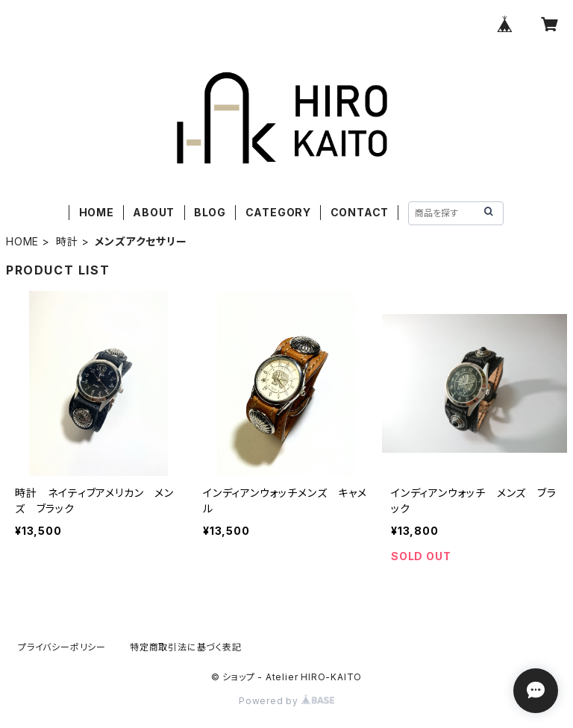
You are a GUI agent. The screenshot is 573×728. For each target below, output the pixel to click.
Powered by (286, 701)
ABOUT (154, 212)
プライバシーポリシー (62, 647)
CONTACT (360, 212)
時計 (67, 241)
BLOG (210, 212)
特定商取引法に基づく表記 (186, 647)
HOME (97, 212)
